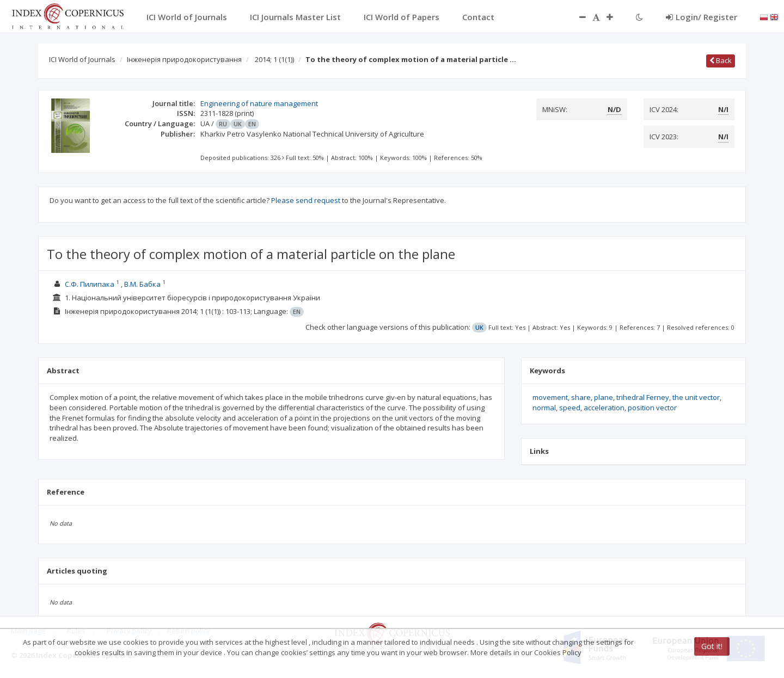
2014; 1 (274, 59)
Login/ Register (702, 17)
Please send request (306, 200)
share (581, 397)
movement (550, 397)
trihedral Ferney (643, 397)
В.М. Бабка (142, 284)
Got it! (712, 646)
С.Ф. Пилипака (90, 284)
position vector (652, 408)
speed (570, 408)
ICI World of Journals (82, 59)
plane (604, 397)
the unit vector (696, 397)
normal (544, 408)
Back (721, 60)
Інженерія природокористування (184, 59)
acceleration (604, 408)
